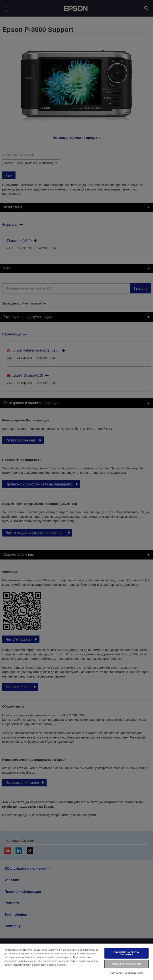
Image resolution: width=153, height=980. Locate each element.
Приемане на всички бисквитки (127, 953)
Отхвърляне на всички (127, 964)
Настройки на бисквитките (126, 973)
